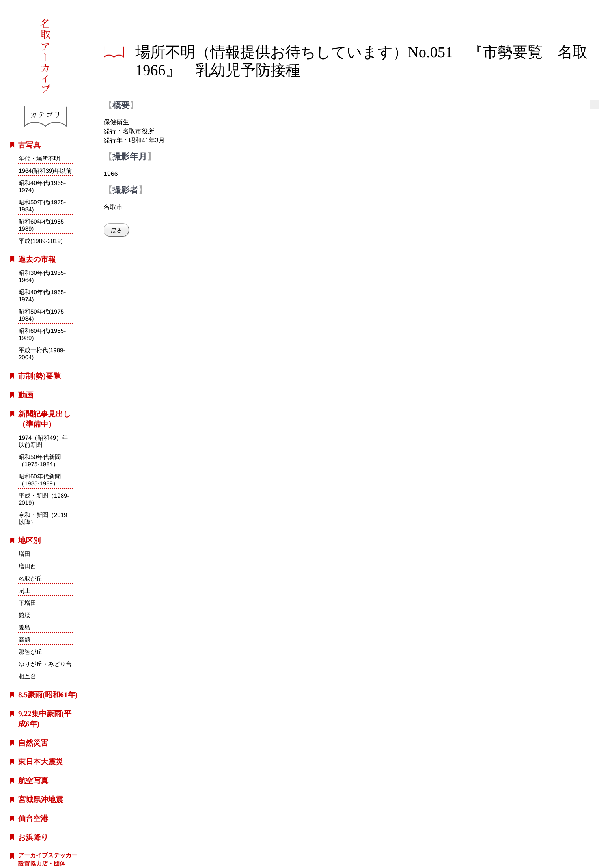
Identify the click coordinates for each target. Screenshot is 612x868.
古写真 (29, 145)
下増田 (27, 603)
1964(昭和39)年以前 (45, 171)
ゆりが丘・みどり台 (45, 664)
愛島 (24, 627)
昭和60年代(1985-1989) (42, 225)
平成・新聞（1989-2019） (44, 499)
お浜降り (33, 837)
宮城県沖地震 (41, 800)
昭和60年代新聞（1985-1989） (40, 479)
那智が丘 (30, 652)
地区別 (29, 540)
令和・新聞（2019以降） (43, 518)
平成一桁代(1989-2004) (42, 354)
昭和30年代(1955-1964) (42, 276)
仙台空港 (33, 819)
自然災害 (33, 743)
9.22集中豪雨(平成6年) (45, 719)
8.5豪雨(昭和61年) (48, 695)
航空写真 (33, 781)
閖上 (24, 591)
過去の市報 (37, 259)
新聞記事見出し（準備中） (44, 419)
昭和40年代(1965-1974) (42, 186)
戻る (116, 231)
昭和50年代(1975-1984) (42, 206)
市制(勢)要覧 (39, 376)
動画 (26, 395)
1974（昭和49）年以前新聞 (43, 441)
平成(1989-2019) (41, 241)
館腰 (24, 615)
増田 (24, 554)
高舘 (24, 639)
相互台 (27, 676)
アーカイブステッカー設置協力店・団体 (48, 859)
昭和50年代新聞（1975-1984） (40, 460)
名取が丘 (30, 578)
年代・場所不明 (39, 158)
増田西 (27, 566)
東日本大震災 (41, 762)
